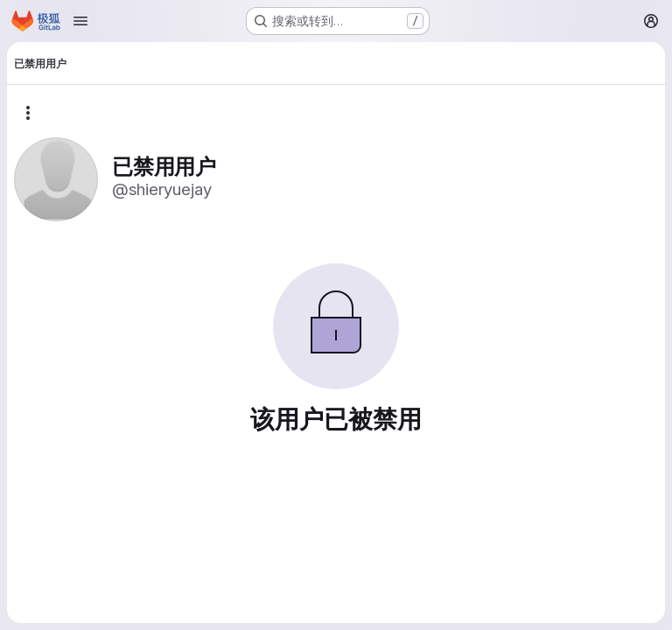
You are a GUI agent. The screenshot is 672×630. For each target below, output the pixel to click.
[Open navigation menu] (80, 21)
